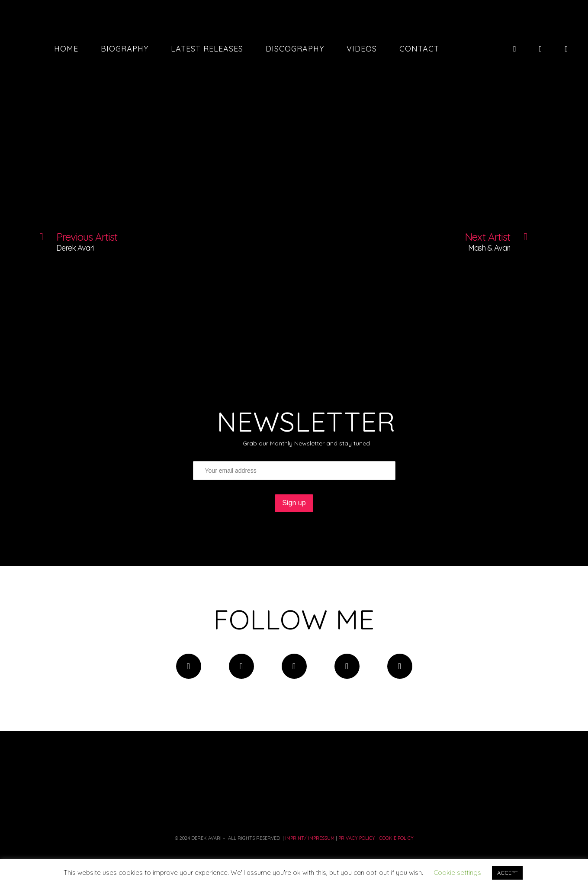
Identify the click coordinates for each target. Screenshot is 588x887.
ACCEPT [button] (507, 873)
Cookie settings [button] (457, 872)
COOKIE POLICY (396, 838)
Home (66, 49)
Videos (362, 49)
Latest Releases (207, 49)
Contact (419, 49)
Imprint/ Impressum (309, 838)
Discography (295, 49)
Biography (125, 49)
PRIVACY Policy (357, 838)
